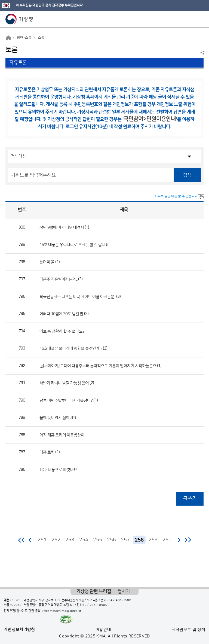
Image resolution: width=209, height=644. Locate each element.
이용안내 (103, 630)
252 (56, 540)
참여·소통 (24, 38)
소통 (41, 38)
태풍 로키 (47, 452)
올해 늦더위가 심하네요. (58, 418)
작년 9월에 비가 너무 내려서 (62, 227)
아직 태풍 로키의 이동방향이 (62, 435)
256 (111, 540)
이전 (30, 540)
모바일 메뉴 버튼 (200, 19)
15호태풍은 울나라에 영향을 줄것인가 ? (71, 349)
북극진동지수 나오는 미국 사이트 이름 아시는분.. (77, 297)
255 (98, 540)
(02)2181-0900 (95, 605)
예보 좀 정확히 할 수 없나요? (62, 331)
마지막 (188, 540)
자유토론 (18, 63)
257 (125, 540)
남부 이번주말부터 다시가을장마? (66, 400)
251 (42, 540)
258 (139, 540)
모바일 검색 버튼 (191, 19)
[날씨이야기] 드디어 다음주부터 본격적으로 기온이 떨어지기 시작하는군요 (98, 366)
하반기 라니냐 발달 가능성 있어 (64, 383)
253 (70, 540)
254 (84, 540)
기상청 (19, 19)
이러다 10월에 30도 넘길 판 (61, 314)
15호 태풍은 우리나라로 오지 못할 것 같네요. (74, 245)
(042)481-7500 (119, 600)
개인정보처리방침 (19, 630)
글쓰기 (190, 499)
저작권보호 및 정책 (189, 630)
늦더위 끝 (47, 262)
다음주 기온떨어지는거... (58, 279)
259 (153, 540)
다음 (179, 540)
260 (167, 540)
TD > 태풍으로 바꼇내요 (58, 470)
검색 (187, 175)
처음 (22, 540)
